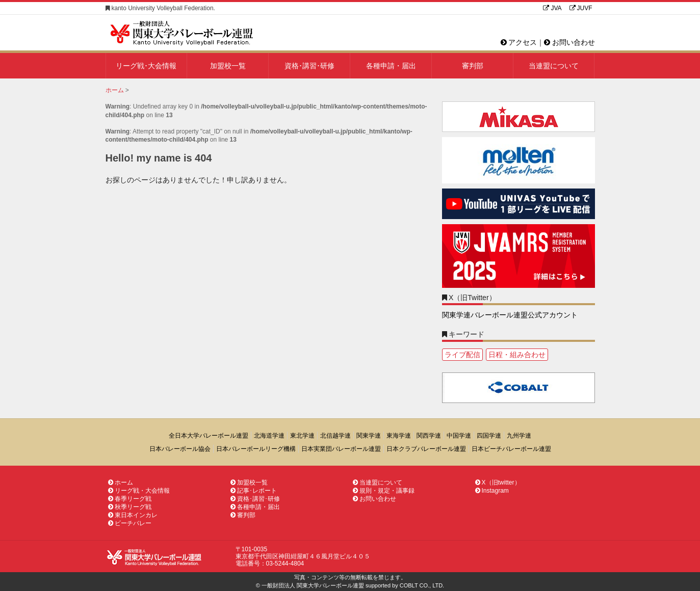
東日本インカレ (133, 515)
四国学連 (489, 436)
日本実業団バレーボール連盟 (341, 449)
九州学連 (519, 436)
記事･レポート (254, 491)
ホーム (121, 482)
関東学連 (369, 436)
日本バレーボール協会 (180, 449)
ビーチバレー (130, 523)
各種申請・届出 (391, 66)
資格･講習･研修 (309, 66)
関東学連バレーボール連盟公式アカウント (510, 315)
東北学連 (302, 436)
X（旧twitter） (498, 482)
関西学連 (429, 436)
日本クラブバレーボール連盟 (426, 449)
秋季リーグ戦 (130, 507)
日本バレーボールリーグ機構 (256, 449)
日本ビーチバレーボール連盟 (511, 449)
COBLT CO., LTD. (422, 585)
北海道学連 (269, 436)
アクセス (519, 42)
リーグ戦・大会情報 (139, 491)
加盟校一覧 (228, 66)
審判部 (473, 66)
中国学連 (459, 436)
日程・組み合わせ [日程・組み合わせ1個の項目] (517, 355)
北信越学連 (335, 436)
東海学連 (399, 436)
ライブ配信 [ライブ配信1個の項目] (462, 355)
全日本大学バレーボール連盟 (209, 436)
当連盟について (554, 66)
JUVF (581, 8)
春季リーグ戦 (130, 499)
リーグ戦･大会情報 (146, 66)
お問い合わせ (569, 42)
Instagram (492, 491)
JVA (552, 8)
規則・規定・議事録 (384, 491)
